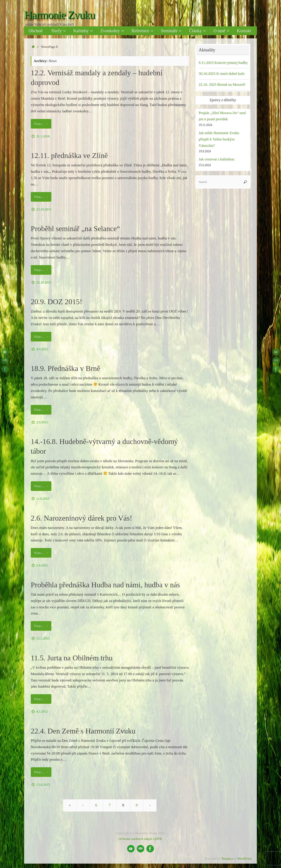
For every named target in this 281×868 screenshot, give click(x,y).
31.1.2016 (43, 136)
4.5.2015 (42, 711)
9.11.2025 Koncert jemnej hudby (223, 63)
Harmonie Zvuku (59, 15)
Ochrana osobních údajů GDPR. (141, 839)
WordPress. (245, 858)
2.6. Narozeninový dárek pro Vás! (81, 518)
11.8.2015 (43, 499)
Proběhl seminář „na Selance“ (75, 229)
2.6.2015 (42, 565)
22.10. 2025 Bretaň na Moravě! (222, 85)
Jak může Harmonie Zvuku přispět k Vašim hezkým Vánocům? (219, 139)
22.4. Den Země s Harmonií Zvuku (83, 731)
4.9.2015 (42, 349)
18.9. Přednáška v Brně (65, 368)
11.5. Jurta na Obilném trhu (72, 658)
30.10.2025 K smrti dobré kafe (222, 74)
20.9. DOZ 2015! (56, 302)
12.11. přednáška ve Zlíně (69, 155)
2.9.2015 (42, 422)
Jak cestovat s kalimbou (216, 159)
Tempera (227, 858)
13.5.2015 (43, 638)
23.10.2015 (44, 209)
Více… (42, 124)
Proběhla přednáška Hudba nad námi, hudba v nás (105, 585)
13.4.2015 (43, 784)
